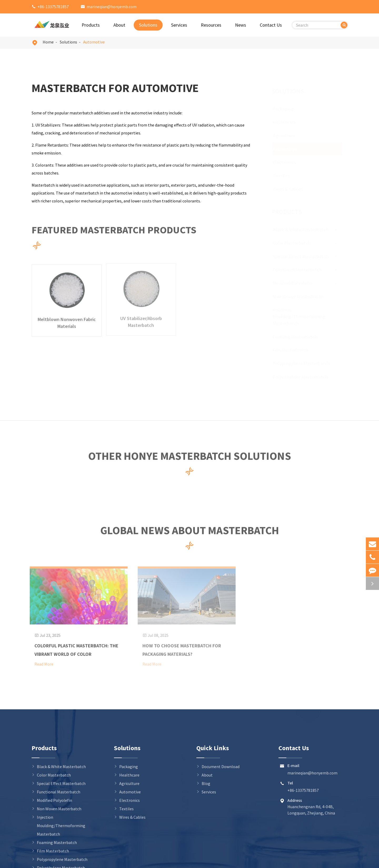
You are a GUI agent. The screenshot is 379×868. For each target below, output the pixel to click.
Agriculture (289, 136)
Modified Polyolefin (294, 283)
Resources (211, 25)
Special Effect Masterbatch (302, 256)
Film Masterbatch (292, 350)
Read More (41, 664)
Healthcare (289, 122)
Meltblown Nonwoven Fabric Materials (67, 320)
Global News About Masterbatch (190, 532)
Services (179, 25)
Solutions (148, 25)
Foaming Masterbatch (297, 337)
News (241, 25)
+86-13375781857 (53, 7)
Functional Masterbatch (299, 270)
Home (48, 42)
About (119, 25)
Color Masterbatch (293, 243)
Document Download (221, 767)
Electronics (289, 162)
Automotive (94, 42)
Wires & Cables (293, 189)
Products (91, 25)
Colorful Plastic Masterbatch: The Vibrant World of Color (74, 650)
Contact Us (271, 25)
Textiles (286, 176)
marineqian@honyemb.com (112, 7)
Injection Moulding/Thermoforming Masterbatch (301, 317)
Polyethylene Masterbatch (302, 377)
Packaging (288, 109)
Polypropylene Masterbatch (303, 363)
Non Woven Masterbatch (300, 296)
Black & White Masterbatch (302, 229)
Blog (206, 783)
